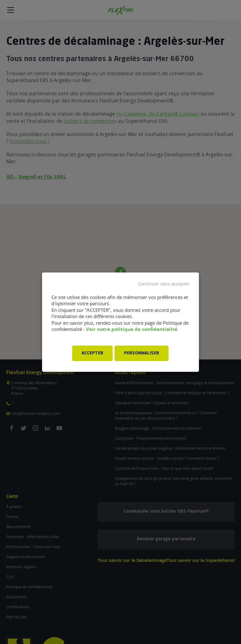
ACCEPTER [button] (92, 353)
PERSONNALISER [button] (142, 353)
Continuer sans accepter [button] (164, 284)
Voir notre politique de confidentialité (132, 330)
